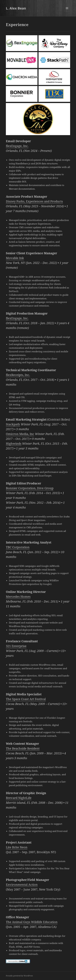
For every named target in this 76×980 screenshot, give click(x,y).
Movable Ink (15, 258)
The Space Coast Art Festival (26, 699)
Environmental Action (22, 885)
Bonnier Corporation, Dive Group (30, 488)
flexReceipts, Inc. (18, 375)
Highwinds (14, 444)
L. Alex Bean (16, 8)
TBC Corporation (18, 547)
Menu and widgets (67, 11)
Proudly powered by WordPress (19, 976)
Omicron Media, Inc (20, 434)
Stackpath (13, 424)
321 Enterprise (16, 646)
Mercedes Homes (18, 597)
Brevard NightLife (19, 798)
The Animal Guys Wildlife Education (32, 922)
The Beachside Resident (23, 748)
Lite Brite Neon (17, 847)
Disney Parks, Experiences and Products (34, 201)
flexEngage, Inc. (17, 146)
